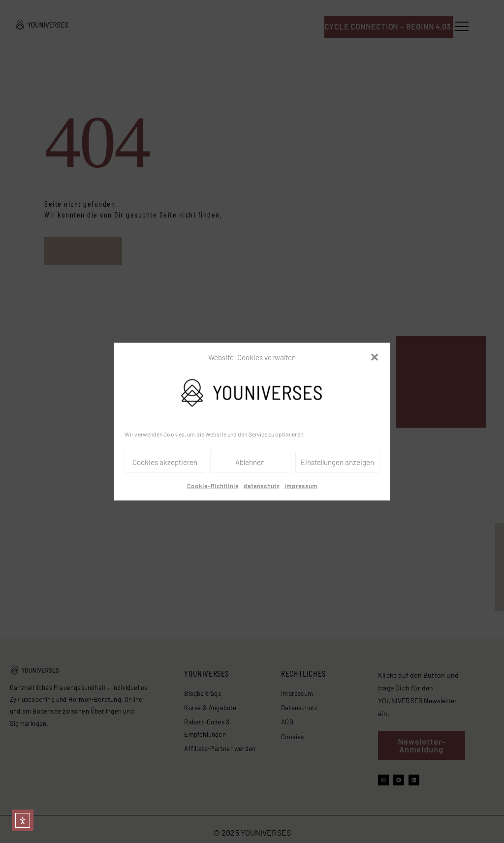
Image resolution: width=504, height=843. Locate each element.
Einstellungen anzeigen (337, 462)
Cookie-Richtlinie (213, 486)
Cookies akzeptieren (165, 462)
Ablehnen (250, 462)
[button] (375, 357)
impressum (301, 486)
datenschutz (262, 486)
